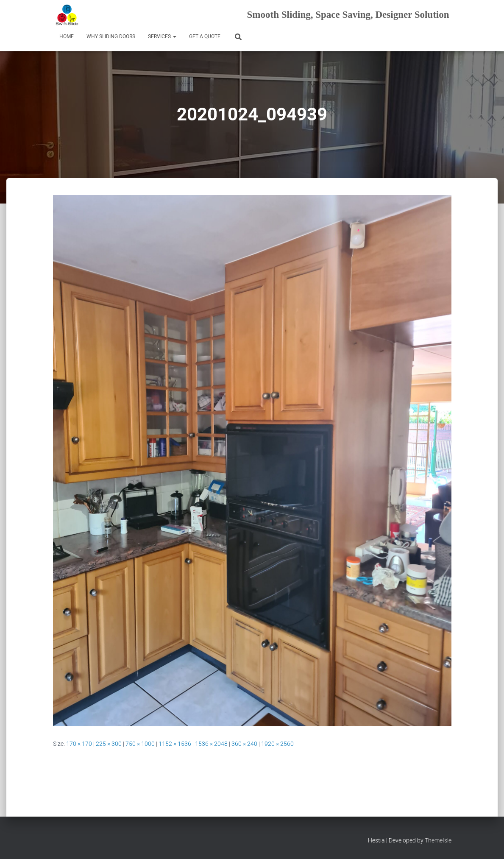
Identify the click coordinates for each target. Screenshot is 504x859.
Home (67, 36)
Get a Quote (205, 36)
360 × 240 (244, 744)
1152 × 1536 (175, 744)
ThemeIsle (438, 840)
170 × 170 (79, 744)
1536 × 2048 (211, 744)
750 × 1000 (140, 744)
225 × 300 (109, 744)
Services (162, 36)
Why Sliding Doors (111, 36)
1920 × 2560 (277, 744)
